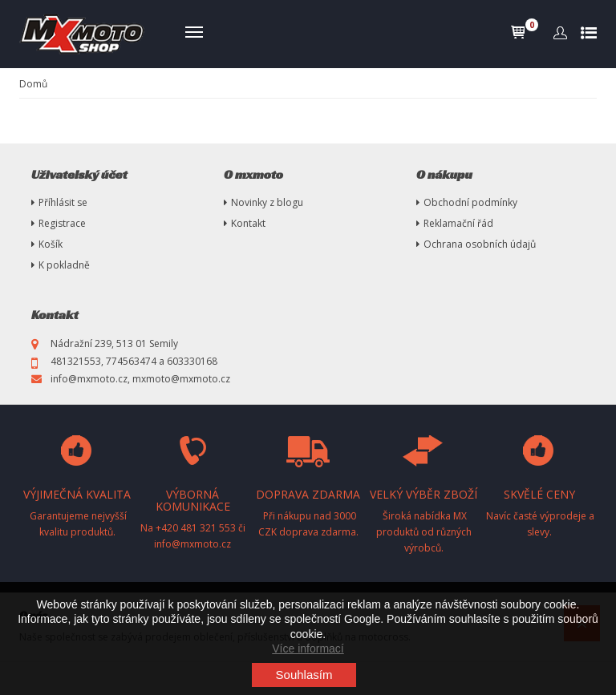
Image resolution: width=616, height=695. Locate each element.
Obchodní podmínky (470, 202)
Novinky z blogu (267, 202)
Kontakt (248, 223)
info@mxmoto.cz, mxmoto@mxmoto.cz (140, 379)
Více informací (308, 649)
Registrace (62, 223)
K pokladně (64, 265)
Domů (33, 84)
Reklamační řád (458, 223)
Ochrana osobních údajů (480, 244)
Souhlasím (304, 675)
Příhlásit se (63, 202)
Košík (51, 244)
